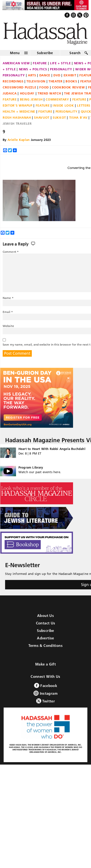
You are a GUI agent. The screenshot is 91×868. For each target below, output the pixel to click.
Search (75, 53)
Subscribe (45, 53)
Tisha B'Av (78, 117)
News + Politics (33, 69)
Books (71, 81)
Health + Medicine (19, 111)
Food (44, 87)
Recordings (13, 81)
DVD (57, 75)
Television (36, 81)
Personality (61, 69)
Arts (32, 75)
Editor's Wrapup (18, 105)
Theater (56, 81)
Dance (45, 75)
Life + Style (60, 63)
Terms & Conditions (45, 646)
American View (16, 63)
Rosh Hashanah (17, 117)
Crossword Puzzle (19, 87)
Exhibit (70, 75)
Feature (40, 63)
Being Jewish (31, 99)
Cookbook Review (68, 87)
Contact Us (46, 623)
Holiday (27, 93)
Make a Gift (45, 664)
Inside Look (63, 105)
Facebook (45, 685)
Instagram (45, 693)
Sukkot (59, 117)
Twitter (45, 701)
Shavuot (42, 117)
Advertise (45, 638)
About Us (45, 616)
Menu (15, 53)
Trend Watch (49, 93)
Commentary (57, 99)
